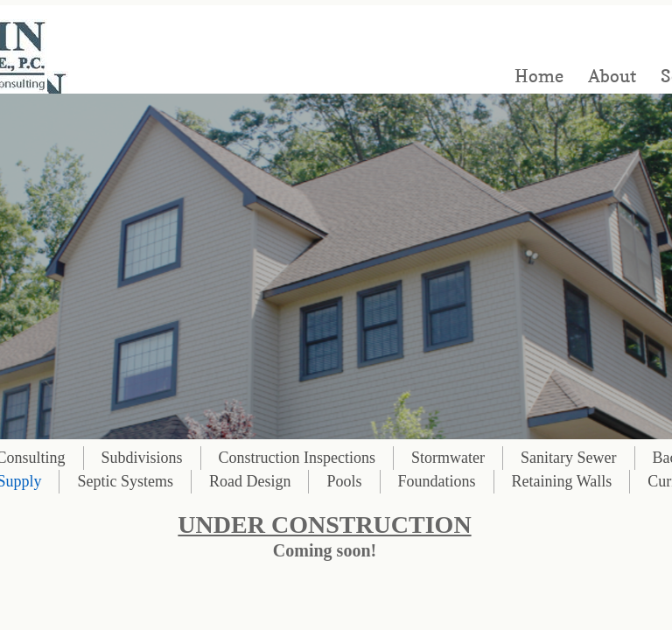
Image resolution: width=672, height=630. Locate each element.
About (612, 76)
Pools (344, 481)
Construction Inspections (297, 458)
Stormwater (448, 458)
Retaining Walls (562, 481)
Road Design (250, 481)
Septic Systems (125, 481)
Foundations (437, 481)
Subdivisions (142, 458)
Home (539, 76)
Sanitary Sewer (568, 458)
